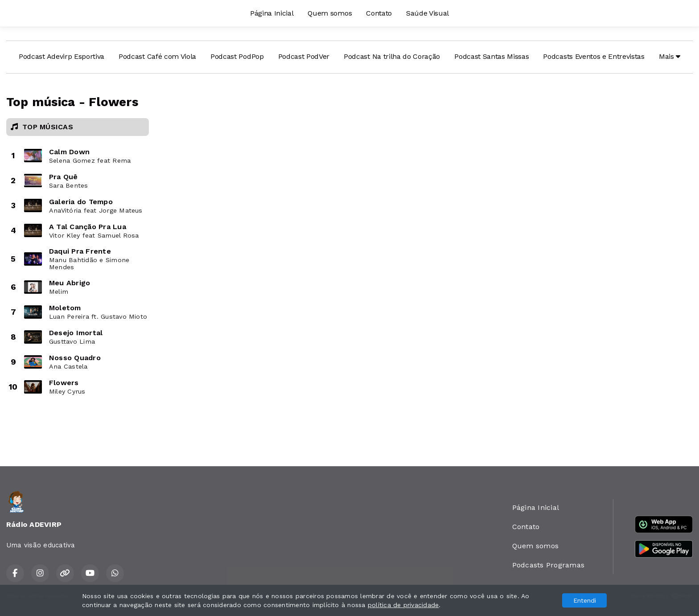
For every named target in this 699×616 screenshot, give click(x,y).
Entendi (585, 600)
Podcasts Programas (548, 565)
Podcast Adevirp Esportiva (62, 56)
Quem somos (330, 13)
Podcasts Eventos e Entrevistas (594, 56)
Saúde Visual (428, 13)
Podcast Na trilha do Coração (392, 56)
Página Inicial (272, 13)
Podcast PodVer (304, 56)
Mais (670, 56)
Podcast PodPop (237, 56)
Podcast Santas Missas (491, 56)
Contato (379, 13)
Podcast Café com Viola (157, 56)
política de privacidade (403, 605)
